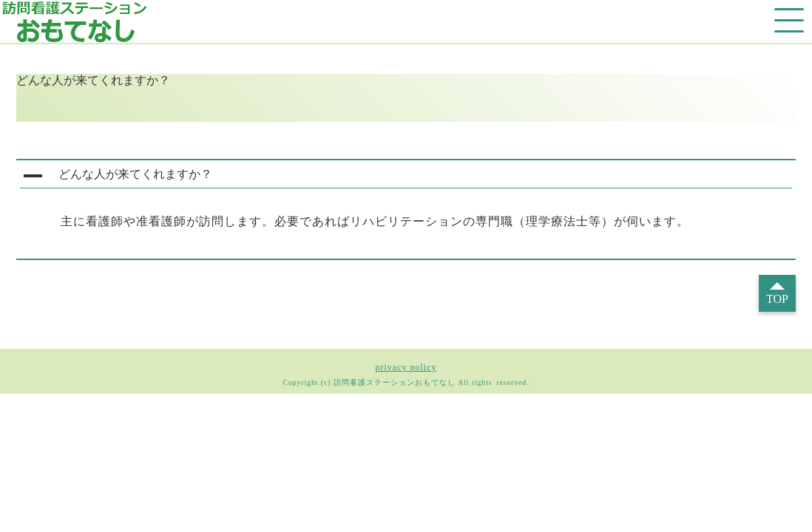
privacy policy (406, 367)
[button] (406, 176)
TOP (777, 299)
